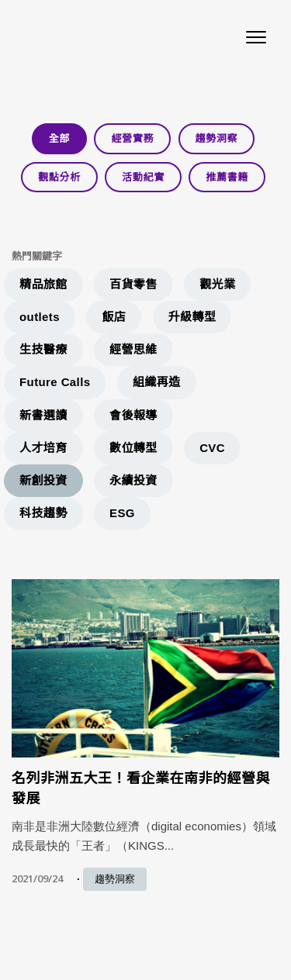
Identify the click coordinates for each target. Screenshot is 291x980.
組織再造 (157, 382)
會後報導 (133, 415)
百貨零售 (133, 284)
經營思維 (133, 349)
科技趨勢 (43, 513)
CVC (212, 448)
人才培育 (43, 448)
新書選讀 (43, 415)
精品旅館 (43, 284)
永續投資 (133, 480)
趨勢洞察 (217, 138)
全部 (59, 138)
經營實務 (132, 138)
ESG (122, 513)
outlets (40, 317)
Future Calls (55, 382)
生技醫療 (43, 349)
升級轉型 (192, 317)
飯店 (114, 317)
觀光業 (217, 284)
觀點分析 (59, 177)
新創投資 (43, 480)
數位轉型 (133, 448)
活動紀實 (143, 177)
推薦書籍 (227, 177)
